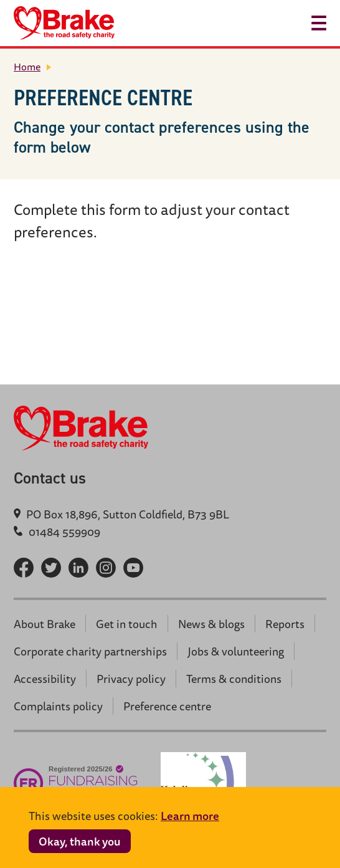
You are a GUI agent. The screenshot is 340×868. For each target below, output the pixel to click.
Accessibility (45, 679)
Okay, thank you (80, 841)
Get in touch (127, 624)
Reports (285, 624)
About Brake (45, 624)
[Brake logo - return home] (64, 23)
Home (27, 67)
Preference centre (167, 706)
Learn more (190, 816)
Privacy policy (131, 679)
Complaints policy (58, 706)
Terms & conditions (234, 679)
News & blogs (211, 624)
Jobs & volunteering (236, 651)
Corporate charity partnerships (90, 651)
